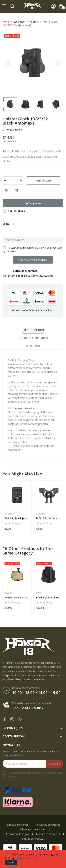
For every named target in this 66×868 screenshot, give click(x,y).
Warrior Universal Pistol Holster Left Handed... (17, 597)
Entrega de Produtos (33, 839)
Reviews (33, 346)
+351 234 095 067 (28, 708)
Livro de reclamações (48, 834)
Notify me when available (33, 260)
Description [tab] (33, 330)
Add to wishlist (7, 190)
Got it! (11, 863)
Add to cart (43, 181)
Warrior (9, 593)
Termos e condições (17, 825)
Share (14, 224)
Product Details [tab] (33, 338)
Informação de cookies (33, 829)
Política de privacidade (48, 825)
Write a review (14, 130)
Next (58, 63)
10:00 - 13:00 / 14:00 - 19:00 (36, 693)
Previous (8, 63)
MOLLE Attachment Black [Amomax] (49, 518)
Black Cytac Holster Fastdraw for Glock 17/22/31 (49, 597)
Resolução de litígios (17, 834)
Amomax (9, 514)
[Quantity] (13, 181)
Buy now (33, 203)
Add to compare (17, 190)
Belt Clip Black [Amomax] (17, 518)
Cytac (39, 593)
